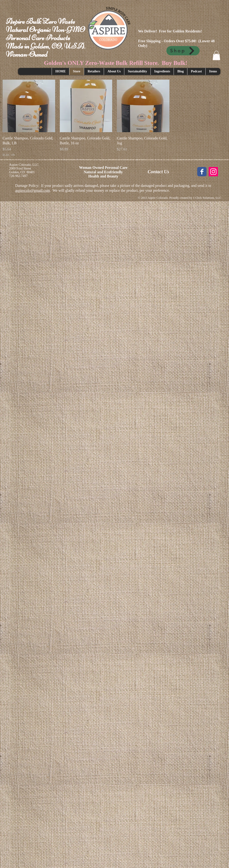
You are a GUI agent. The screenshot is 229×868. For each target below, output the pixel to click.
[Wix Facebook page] (202, 172)
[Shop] (183, 51)
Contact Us (158, 172)
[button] (216, 55)
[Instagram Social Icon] (213, 172)
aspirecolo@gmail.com (32, 190)
